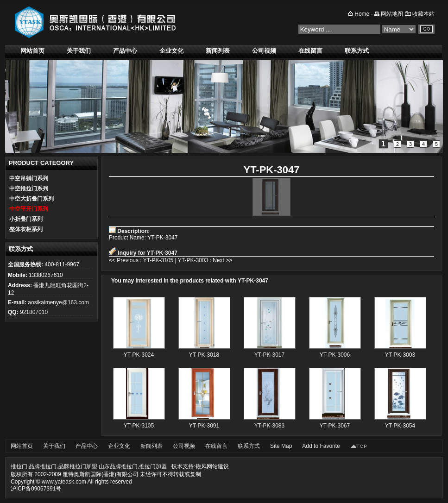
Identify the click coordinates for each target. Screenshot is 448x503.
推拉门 (19, 466)
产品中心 (125, 51)
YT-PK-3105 (158, 260)
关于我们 (79, 51)
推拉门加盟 (153, 466)
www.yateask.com (64, 482)
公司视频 (264, 51)
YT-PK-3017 (269, 355)
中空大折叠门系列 (32, 199)
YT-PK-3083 (269, 426)
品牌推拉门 (43, 466)
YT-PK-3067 (335, 426)
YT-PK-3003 (193, 260)
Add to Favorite (321, 446)
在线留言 (310, 51)
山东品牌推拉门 (118, 466)
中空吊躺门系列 (29, 178)
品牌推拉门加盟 (78, 466)
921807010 (34, 312)
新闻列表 (218, 51)
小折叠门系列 (26, 219)
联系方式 (357, 51)
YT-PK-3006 (335, 355)
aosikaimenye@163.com (58, 302)
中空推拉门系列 (29, 189)
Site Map (281, 446)
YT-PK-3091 (204, 426)
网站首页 (32, 51)
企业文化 (171, 51)
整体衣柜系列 (26, 229)
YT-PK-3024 (139, 355)
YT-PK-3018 (204, 355)
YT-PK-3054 (400, 426)
